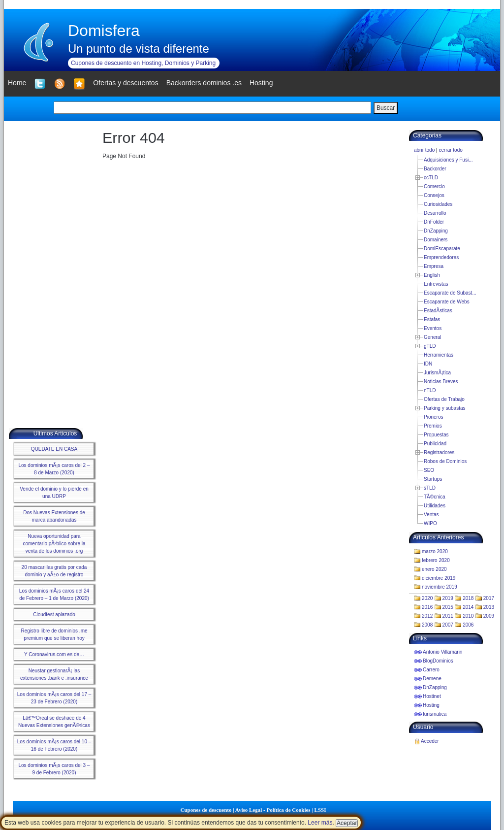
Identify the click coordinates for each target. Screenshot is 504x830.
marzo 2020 (435, 551)
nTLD (430, 390)
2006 (468, 625)
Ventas (431, 515)
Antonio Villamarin (442, 652)
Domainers (436, 240)
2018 (468, 598)
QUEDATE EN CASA (54, 449)
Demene (432, 679)
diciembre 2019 (439, 578)
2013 (489, 607)
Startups (433, 479)
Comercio (434, 186)
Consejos (434, 195)
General (433, 337)
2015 (448, 607)
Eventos (433, 328)
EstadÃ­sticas (438, 311)
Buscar (386, 108)
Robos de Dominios (445, 461)
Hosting (431, 705)
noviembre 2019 (440, 587)
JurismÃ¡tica (437, 373)
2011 (448, 616)
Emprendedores (441, 257)
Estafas (432, 319)
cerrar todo (450, 150)
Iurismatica (435, 714)
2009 (489, 616)
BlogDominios (438, 661)
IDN (428, 364)
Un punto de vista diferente (139, 49)
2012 (427, 616)
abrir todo (424, 150)
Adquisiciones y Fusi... (448, 160)
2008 (427, 625)
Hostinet (432, 696)
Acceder (430, 741)
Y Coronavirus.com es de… (54, 654)
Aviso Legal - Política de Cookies (273, 810)
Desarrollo (435, 213)
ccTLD (431, 178)
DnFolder (434, 222)
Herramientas (439, 355)
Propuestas (436, 435)
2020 (427, 598)
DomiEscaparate (442, 249)
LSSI (320, 810)
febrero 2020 (436, 560)
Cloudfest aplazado (54, 614)
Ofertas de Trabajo (444, 399)
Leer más (320, 823)
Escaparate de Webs (447, 302)
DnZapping (436, 231)
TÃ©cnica (435, 497)
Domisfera (104, 31)
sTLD (430, 488)
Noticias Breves (441, 382)
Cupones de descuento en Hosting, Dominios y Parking (143, 63)
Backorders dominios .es (204, 83)
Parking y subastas (445, 408)
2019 (448, 598)
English (432, 275)
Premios (433, 426)
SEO (429, 470)
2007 (448, 625)
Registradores (439, 452)
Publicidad (435, 444)
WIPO (430, 523)
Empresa (434, 266)
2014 (468, 607)
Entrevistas (436, 284)
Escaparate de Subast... (450, 293)
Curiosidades (438, 204)
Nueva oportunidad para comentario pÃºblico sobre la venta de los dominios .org (54, 544)
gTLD (430, 346)
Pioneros (433, 417)
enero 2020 (434, 569)
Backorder (435, 169)
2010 (468, 616)
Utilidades (435, 506)
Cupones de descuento (206, 810)
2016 (427, 607)
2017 (489, 598)
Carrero (431, 670)
